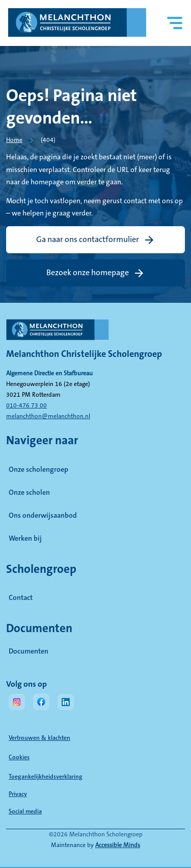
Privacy (18, 794)
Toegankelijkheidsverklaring (46, 777)
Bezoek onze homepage (88, 273)
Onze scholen (29, 493)
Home (14, 140)
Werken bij (25, 539)
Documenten (74, 651)
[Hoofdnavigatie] (175, 23)
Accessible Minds (118, 845)
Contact (21, 598)
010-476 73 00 (26, 406)
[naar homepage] (95, 334)
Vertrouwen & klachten (39, 738)
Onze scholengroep (38, 470)
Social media (64, 812)
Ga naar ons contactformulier (88, 239)
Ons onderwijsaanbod (43, 516)
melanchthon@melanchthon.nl (48, 416)
